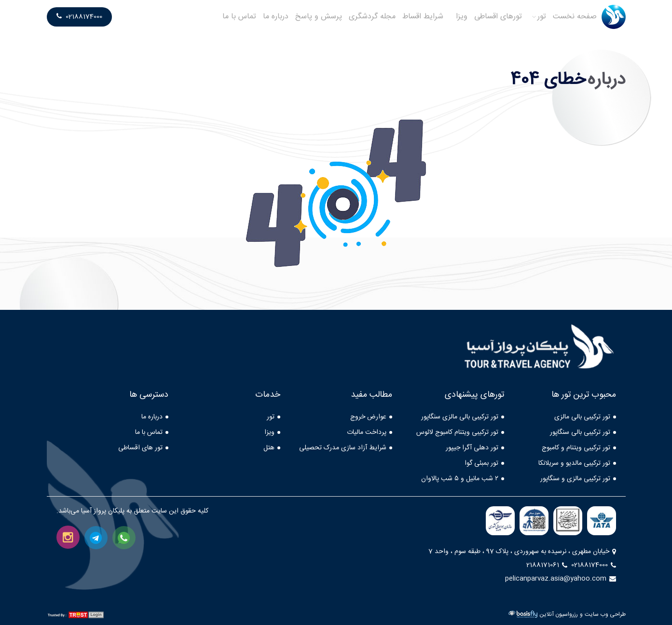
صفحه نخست (575, 17)
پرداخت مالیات (367, 432)
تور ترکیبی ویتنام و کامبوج (576, 448)
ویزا (462, 17)
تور (542, 17)
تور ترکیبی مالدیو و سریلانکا (574, 463)
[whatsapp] (124, 538)
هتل (269, 448)
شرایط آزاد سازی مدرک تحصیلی (343, 448)
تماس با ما (239, 17)
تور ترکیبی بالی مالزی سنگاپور (460, 417)
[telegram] (96, 538)
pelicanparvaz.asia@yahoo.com (561, 579)
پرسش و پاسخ (319, 17)
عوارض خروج (368, 417)
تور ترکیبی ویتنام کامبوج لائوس (457, 432)
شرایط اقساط (423, 17)
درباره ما (276, 17)
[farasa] (534, 521)
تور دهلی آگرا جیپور (472, 448)
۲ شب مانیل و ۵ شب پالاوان (460, 479)
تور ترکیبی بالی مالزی (582, 417)
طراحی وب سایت (605, 614)
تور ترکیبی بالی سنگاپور (580, 432)
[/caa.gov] (500, 521)
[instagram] (68, 537)
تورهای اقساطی (498, 17)
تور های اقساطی (140, 448)
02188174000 (79, 17)
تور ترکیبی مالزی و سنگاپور (575, 479)
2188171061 (547, 565)
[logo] (614, 17)
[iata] (602, 521)
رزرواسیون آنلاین (559, 614)
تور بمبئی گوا (481, 463)
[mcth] (568, 521)
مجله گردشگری (372, 17)
